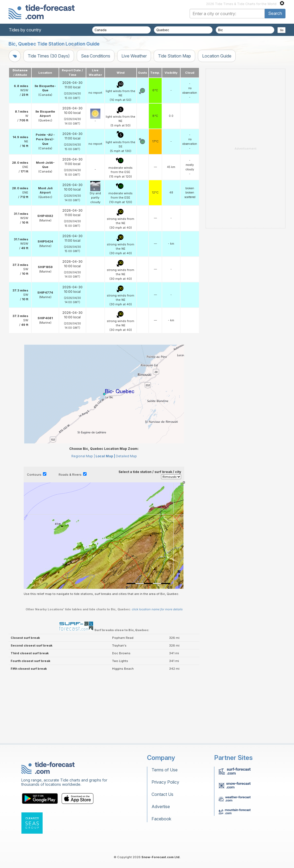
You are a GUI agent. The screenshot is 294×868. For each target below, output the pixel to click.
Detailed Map (126, 523)
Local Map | (105, 523)
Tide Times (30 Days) (49, 56)
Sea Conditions (96, 56)
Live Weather (134, 56)
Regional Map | (83, 523)
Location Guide (217, 56)
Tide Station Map (174, 56)
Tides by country (25, 30)
